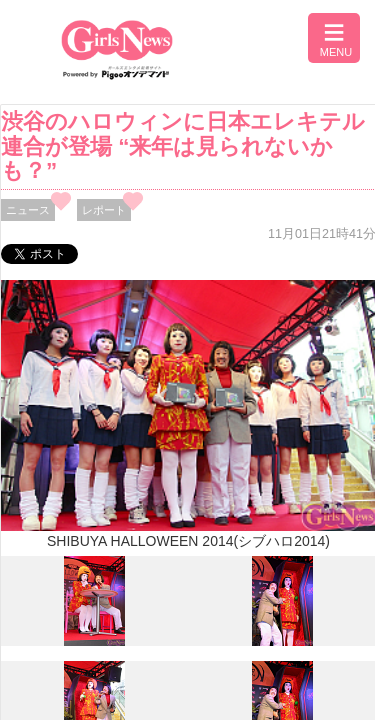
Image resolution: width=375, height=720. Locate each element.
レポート (104, 210)
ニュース (28, 210)
